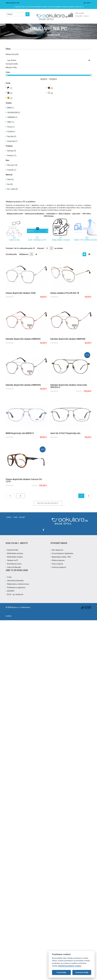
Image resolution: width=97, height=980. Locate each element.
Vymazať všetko (12, 64)
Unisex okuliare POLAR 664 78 (65, 293)
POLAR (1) (11, 132)
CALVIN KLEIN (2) (14, 113)
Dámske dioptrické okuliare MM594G (23, 385)
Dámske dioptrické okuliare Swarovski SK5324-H (69, 386)
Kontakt (22, 517)
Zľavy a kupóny (57, 564)
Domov (40, 35)
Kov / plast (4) (12, 189)
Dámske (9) (12, 151)
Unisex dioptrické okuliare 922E (21, 293)
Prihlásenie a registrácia (16, 587)
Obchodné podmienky (15, 581)
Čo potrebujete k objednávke (62, 553)
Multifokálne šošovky (15, 553)
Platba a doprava (58, 560)
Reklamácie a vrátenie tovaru (18, 584)
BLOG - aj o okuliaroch (15, 594)
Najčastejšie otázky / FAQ (61, 557)
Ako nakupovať (57, 550)
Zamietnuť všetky (82, 972)
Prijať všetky (61, 972)
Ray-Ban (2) (12, 136)
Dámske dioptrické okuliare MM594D (68, 339)
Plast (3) (10, 179)
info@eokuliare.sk (68, 7)
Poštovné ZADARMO (54, 7)
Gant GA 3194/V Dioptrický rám (65, 433)
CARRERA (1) (12, 117)
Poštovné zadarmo (59, 567)
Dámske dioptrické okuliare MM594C (23, 339)
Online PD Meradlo (14, 567)
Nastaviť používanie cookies (70, 966)
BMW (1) (10, 108)
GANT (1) (11, 122)
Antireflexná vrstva (14, 564)
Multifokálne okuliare (15, 557)
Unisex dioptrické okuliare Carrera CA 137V (24, 480)
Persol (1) (11, 127)
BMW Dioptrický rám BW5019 (20, 433)
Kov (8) (10, 184)
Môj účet (87, 3)
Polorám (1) (12, 170)
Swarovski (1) (12, 141)
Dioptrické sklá (13, 550)
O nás (15, 517)
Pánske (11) (12, 156)
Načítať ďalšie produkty (48, 503)
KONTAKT (11, 591)
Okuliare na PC (13, 560)
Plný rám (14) (12, 165)
